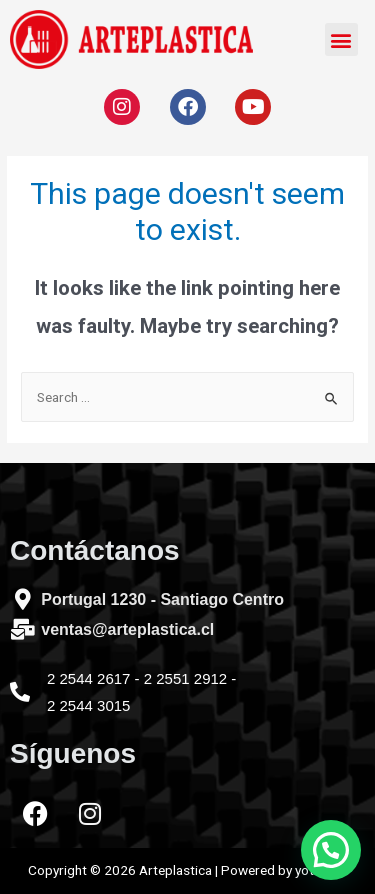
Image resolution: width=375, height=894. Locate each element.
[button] (341, 39)
